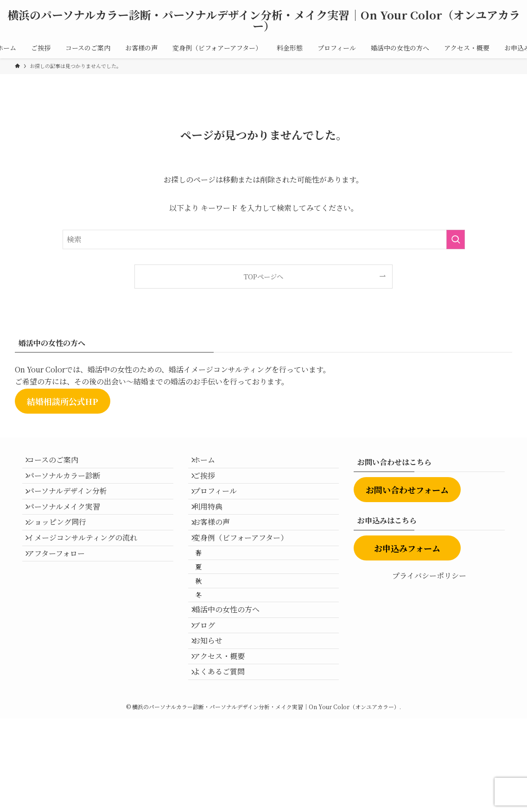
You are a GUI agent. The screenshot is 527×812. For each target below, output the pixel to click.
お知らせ (214, 718)
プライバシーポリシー (429, 576)
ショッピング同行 (63, 551)
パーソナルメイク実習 (70, 529)
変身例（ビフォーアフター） (247, 573)
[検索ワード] (264, 239)
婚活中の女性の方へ (233, 674)
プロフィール (221, 507)
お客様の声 (218, 551)
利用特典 (214, 529)
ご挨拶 (210, 485)
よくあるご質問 (225, 762)
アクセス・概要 (225, 740)
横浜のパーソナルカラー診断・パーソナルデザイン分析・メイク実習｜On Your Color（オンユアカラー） (264, 20)
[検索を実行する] (456, 239)
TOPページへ (263, 276)
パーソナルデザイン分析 (73, 507)
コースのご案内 (59, 463)
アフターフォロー (62, 595)
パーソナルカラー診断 (70, 485)
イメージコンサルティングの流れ (89, 573)
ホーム (210, 463)
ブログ (210, 696)
